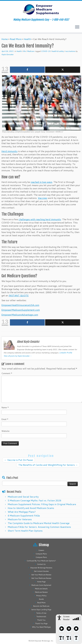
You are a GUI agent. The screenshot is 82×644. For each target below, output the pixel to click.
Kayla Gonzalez (7, 54)
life (24, 51)
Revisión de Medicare (41, 606)
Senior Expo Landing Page (41, 610)
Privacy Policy (41, 596)
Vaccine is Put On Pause (19, 460)
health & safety (58, 51)
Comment (7, 373)
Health (27, 39)
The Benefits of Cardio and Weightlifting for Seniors (48, 465)
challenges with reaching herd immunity (40, 219)
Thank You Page (41, 624)
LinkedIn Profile (66, 353)
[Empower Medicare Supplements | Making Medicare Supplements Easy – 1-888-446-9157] (41, 9)
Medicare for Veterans (20, 519)
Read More (16, 39)
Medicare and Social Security (23, 497)
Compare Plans (41, 554)
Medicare (31, 51)
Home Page (41, 582)
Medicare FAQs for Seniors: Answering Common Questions (39, 527)
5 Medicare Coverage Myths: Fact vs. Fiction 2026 (34, 500)
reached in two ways (41, 182)
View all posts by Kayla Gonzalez (18, 356)
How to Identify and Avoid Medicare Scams (31, 508)
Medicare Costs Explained (41, 585)
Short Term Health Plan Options (25, 531)
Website (5, 431)
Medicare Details (41, 589)
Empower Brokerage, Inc (44, 641)
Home (5, 39)
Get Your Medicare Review (41, 575)
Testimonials (41, 617)
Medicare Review (41, 592)
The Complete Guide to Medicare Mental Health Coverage (39, 523)
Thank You (41, 620)
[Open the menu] (77, 27)
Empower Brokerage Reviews (41, 568)
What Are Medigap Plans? (22, 512)
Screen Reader (66, 618)
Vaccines (43, 198)
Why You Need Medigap (41, 627)
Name (5, 407)
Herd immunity (9, 151)
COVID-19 (46, 51)
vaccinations (70, 51)
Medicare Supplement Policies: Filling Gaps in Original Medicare (42, 504)
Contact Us (41, 564)
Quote (41, 599)
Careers (41, 550)
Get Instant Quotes (41, 571)
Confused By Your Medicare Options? (41, 561)
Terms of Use (41, 613)
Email (5, 419)
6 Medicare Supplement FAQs (24, 516)
